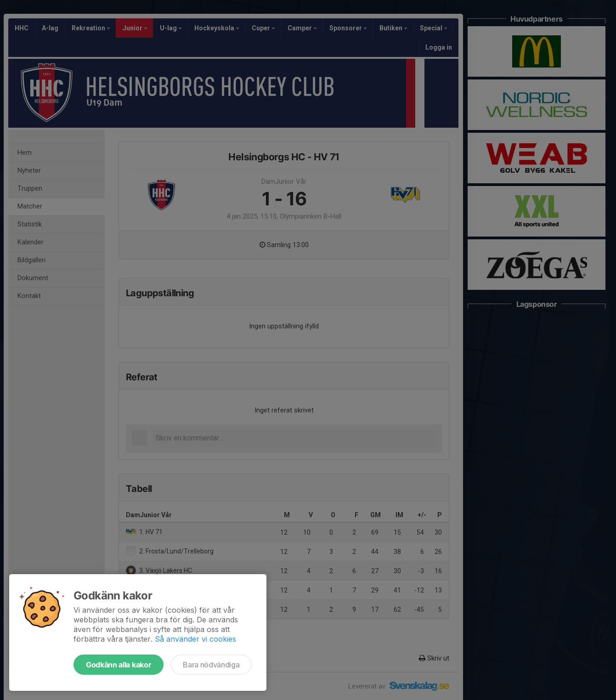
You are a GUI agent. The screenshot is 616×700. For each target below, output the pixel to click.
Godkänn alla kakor (119, 665)
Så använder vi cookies (195, 639)
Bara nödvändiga (211, 665)
